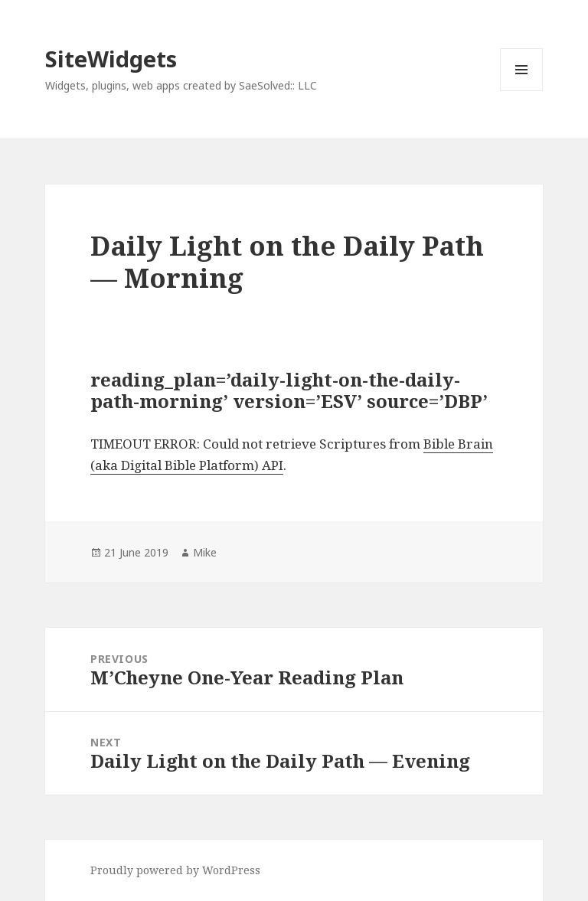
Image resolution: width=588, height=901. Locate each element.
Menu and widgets (522, 91)
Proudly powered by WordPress (175, 870)
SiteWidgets (111, 59)
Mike (205, 552)
